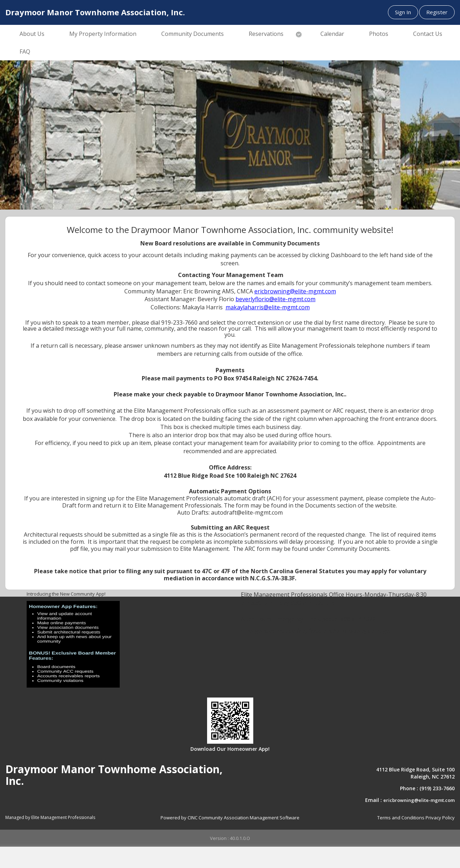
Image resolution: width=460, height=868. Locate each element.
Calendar (332, 34)
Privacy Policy (440, 818)
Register (437, 12)
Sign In (403, 12)
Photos (379, 34)
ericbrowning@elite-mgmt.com (419, 800)
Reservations (266, 34)
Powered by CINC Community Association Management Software (230, 818)
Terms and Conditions (401, 818)
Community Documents (193, 34)
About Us (32, 34)
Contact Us (428, 34)
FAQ (25, 51)
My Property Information (103, 34)
